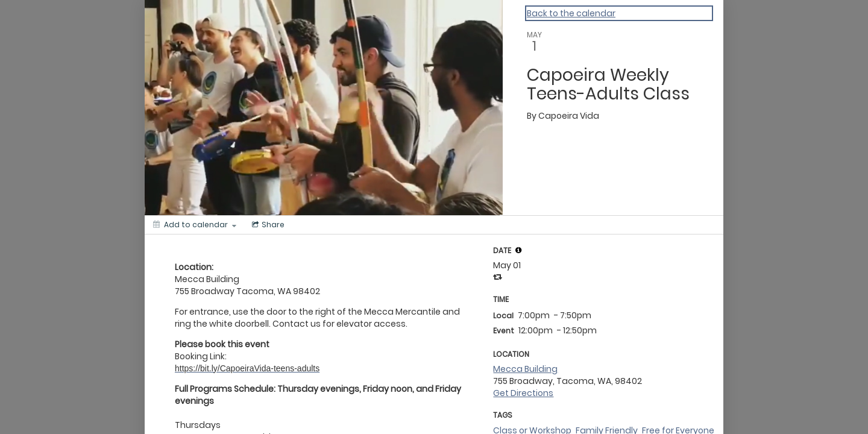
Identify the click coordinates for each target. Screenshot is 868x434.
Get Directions (523, 393)
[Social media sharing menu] (267, 225)
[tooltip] (518, 250)
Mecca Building (525, 369)
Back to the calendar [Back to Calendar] (571, 13)
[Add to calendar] (195, 225)
